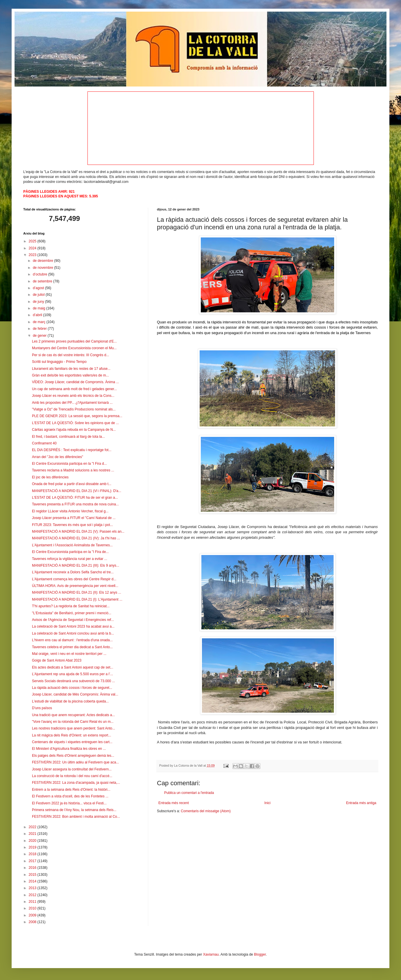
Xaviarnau (211, 954)
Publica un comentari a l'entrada (189, 793)
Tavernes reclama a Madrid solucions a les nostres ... (73, 470)
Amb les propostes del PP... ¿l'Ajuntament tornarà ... (72, 403)
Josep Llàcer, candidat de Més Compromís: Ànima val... (75, 694)
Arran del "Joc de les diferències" (58, 457)
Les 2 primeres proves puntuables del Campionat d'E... (74, 341)
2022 (33, 827)
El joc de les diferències (50, 477)
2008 (33, 922)
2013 (33, 888)
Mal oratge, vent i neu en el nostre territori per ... (69, 654)
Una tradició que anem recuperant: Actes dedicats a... (74, 715)
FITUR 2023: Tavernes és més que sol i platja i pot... (72, 525)
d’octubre (41, 274)
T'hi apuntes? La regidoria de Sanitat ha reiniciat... (71, 606)
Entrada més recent (174, 803)
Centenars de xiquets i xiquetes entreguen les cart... (72, 742)
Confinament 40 (44, 443)
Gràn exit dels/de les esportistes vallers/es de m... (70, 375)
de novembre (43, 268)
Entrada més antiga (361, 803)
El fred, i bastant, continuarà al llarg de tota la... (68, 437)
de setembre (43, 281)
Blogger (260, 954)
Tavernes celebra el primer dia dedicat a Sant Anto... (72, 647)
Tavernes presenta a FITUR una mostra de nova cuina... (75, 504)
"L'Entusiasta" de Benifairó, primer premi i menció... (72, 613)
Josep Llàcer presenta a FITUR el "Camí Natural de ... (74, 518)
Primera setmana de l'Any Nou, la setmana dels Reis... (74, 810)
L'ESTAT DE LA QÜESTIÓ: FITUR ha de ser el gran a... (75, 498)
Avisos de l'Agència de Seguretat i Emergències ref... (73, 620)
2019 (33, 847)
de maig (40, 308)
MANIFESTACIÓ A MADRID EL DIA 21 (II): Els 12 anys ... (77, 592)
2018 (33, 854)
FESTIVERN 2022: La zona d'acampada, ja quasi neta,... (76, 783)
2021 (33, 834)
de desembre (43, 261)
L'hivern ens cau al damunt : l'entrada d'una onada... (72, 640)
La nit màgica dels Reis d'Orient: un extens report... (71, 735)
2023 (33, 255)
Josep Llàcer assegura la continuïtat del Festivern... (72, 769)
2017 (33, 861)
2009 (33, 915)
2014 (33, 881)
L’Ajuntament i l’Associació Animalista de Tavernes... (72, 545)
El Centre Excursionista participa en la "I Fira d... (69, 464)
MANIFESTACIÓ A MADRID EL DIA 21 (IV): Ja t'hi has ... (76, 538)
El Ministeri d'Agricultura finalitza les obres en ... (69, 749)
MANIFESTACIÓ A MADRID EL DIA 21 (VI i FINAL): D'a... (77, 491)
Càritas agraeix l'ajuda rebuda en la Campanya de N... (74, 430)
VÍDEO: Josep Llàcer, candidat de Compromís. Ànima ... (75, 382)
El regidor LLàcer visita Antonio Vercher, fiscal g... (70, 511)
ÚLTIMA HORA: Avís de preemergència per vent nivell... (75, 586)
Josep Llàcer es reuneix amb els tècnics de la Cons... (73, 396)
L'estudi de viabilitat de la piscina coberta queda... (70, 701)
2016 (33, 868)
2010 (33, 908)
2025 (33, 241)
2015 (33, 875)
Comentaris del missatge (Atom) (206, 811)
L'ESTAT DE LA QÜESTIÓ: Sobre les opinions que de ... (75, 423)
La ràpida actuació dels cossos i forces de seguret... (72, 688)
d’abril (38, 315)
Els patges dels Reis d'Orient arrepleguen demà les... (73, 756)
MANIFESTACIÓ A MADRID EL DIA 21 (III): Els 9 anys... (76, 565)
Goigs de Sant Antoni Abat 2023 (57, 660)
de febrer (40, 329)
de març (40, 322)
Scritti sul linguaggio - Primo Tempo (59, 362)
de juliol (39, 295)
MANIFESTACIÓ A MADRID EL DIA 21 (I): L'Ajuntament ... (77, 599)
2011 (33, 902)
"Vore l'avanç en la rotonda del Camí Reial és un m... (73, 722)
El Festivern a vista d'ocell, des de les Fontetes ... (70, 796)
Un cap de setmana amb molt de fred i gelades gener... (74, 389)
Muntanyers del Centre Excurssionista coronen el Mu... (74, 348)
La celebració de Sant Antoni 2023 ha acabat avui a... (73, 626)
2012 (33, 895)
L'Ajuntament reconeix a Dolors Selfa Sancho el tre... (73, 572)
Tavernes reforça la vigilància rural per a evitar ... (70, 559)
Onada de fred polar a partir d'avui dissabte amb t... (72, 484)
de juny (39, 302)
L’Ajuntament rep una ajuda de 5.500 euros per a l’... (72, 674)
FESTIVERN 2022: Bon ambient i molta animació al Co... (76, 817)
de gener (40, 336)
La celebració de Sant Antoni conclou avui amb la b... (73, 633)
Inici (267, 803)
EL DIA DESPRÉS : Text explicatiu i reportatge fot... (72, 450)
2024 (33, 248)
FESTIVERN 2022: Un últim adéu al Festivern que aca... (75, 762)
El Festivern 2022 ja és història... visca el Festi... (69, 803)
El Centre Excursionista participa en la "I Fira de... (70, 552)
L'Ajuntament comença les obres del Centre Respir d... (74, 579)
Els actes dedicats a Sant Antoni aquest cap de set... (73, 667)
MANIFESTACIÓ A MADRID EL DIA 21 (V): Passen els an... (78, 532)
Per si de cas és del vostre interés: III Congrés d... (70, 355)
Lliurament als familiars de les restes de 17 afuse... (71, 369)
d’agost (39, 288)
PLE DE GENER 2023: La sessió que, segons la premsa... (77, 416)
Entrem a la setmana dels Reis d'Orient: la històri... (71, 790)
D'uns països (42, 708)
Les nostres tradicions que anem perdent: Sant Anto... (74, 728)
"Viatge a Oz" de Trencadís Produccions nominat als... (74, 409)
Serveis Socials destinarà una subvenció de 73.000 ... (74, 681)
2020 (33, 841)
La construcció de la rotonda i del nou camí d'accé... (72, 776)
